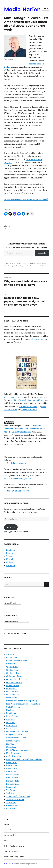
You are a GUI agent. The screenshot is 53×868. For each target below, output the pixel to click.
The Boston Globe (29, 409)
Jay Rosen (10, 719)
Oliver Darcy (11, 769)
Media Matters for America (18, 750)
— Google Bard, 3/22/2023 (16, 463)
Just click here (38, 339)
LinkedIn (10, 562)
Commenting (10, 835)
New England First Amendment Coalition (31, 266)
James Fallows (12, 716)
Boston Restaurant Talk (17, 661)
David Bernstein (13, 692)
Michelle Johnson (14, 756)
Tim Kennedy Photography (18, 796)
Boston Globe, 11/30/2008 (18, 491)
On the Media (12, 772)
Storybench (11, 787)
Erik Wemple (12, 698)
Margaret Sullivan (14, 735)
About (7, 824)
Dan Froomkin (13, 685)
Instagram (11, 565)
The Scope (11, 790)
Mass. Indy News (11, 851)
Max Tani (10, 744)
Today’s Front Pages (15, 799)
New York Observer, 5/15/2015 (20, 479)
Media (19, 264)
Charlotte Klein (13, 673)
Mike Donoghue (10, 266)
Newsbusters (12, 762)
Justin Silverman (29, 264)
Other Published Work (14, 846)
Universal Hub (12, 806)
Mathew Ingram (13, 741)
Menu (45, 9)
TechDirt (10, 793)
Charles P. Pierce (13, 667)
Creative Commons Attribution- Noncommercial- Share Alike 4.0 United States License (25, 429)
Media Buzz (11, 747)
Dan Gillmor (11, 688)
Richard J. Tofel (13, 781)
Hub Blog (10, 710)
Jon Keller (11, 728)
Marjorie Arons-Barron (16, 738)
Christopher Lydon (14, 676)
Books (7, 841)
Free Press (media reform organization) (23, 704)
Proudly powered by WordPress (26, 864)
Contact (8, 830)
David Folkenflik (13, 695)
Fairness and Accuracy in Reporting (22, 701)
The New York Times (28, 406)
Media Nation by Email (14, 857)
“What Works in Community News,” (29, 400)
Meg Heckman (13, 753)
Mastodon (11, 559)
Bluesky (10, 553)
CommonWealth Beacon (17, 679)
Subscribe (42, 253)
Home (7, 819)
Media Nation (22, 9)
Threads (10, 556)
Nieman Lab (11, 765)
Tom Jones (11, 802)
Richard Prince (13, 784)
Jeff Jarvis (10, 722)
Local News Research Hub (17, 732)
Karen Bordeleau (42, 264)
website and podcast (13, 397)
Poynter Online (13, 778)
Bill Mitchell (11, 658)
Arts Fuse (10, 655)
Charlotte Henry (13, 670)
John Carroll (11, 725)
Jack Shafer (11, 713)
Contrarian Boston (14, 682)
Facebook (10, 550)
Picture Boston (13, 775)
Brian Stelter (12, 664)
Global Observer (13, 707)
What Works (12, 809)
